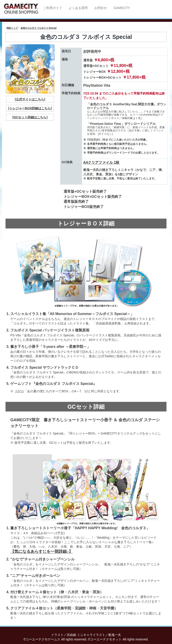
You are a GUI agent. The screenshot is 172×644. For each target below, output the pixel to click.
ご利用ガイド (53, 8)
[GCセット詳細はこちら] (30, 117)
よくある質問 (78, 8)
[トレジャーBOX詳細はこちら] (30, 108)
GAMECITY (122, 8)
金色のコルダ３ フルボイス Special (39, 28)
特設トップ (12, 28)
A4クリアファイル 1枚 (101, 162)
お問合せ (101, 8)
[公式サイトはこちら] (30, 99)
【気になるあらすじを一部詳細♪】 (42, 551)
